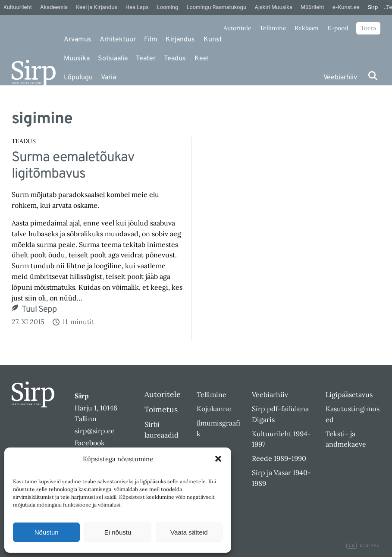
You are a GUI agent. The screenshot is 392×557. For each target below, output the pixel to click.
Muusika (77, 59)
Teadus (175, 59)
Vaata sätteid (189, 532)
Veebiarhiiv (340, 78)
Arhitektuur (118, 40)
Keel (202, 59)
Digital (363, 546)
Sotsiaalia (113, 59)
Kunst (213, 40)
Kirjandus (180, 40)
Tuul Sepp (39, 310)
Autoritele (237, 28)
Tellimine (273, 28)
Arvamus (78, 40)
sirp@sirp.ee (95, 431)
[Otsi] (373, 76)
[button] (218, 459)
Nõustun (47, 532)
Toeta (368, 28)
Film (151, 40)
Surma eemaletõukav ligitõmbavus (73, 166)
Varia (108, 78)
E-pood (338, 28)
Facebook (90, 443)
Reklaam (307, 28)
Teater (146, 59)
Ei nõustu (118, 532)
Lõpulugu (78, 78)
